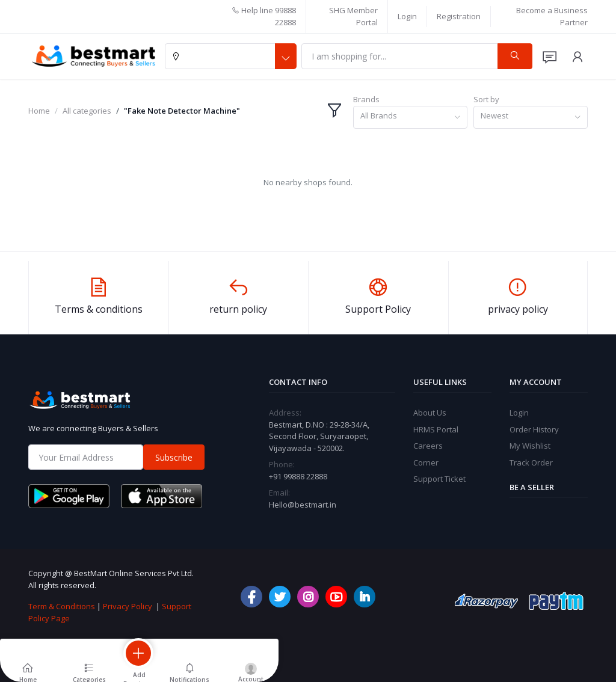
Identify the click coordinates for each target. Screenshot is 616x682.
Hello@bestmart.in (303, 505)
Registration (459, 16)
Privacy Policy (128, 606)
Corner (426, 462)
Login (407, 16)
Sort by (486, 99)
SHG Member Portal (353, 16)
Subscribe (174, 457)
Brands (366, 99)
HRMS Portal (436, 429)
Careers (428, 446)
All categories (87, 111)
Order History (534, 429)
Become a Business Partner (552, 16)
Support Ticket (439, 479)
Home (39, 111)
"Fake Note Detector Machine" (182, 111)
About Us (430, 413)
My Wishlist (530, 446)
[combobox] (410, 118)
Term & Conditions (62, 606)
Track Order (531, 462)
